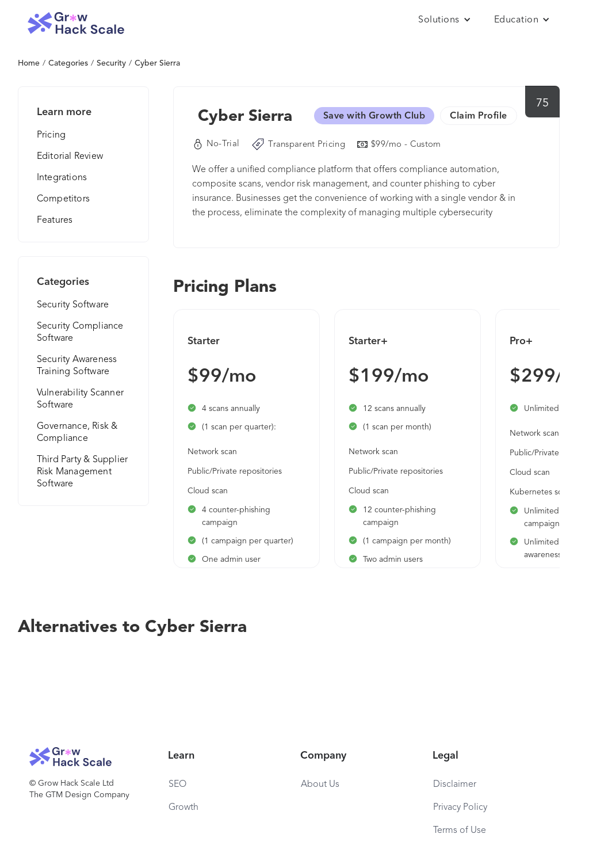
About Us (320, 785)
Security (111, 63)
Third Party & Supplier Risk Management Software (82, 472)
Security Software (73, 305)
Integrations (62, 178)
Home (29, 63)
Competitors (63, 199)
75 (543, 104)
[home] (76, 23)
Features (55, 220)
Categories (68, 63)
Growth (183, 808)
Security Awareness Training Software (77, 366)
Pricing (51, 135)
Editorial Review (70, 157)
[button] (445, 20)
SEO (177, 785)
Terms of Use (460, 831)
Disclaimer (455, 785)
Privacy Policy (460, 808)
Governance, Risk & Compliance (77, 433)
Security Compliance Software (80, 332)
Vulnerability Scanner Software (80, 399)
